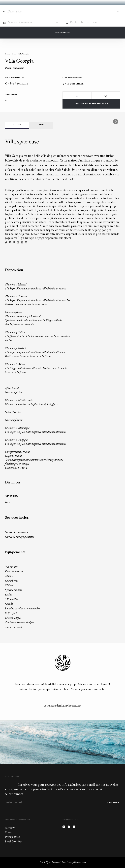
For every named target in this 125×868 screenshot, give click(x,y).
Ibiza (14, 54)
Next (116, 122)
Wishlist (112, 10)
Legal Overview (13, 842)
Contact (100, 10)
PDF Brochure (106, 96)
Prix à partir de (14, 78)
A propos (10, 828)
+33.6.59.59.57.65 (106, 10)
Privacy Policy (13, 837)
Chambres (11, 95)
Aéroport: (11, 496)
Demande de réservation (91, 104)
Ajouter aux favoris (77, 96)
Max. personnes (72, 78)
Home (7, 54)
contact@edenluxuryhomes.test (62, 706)
